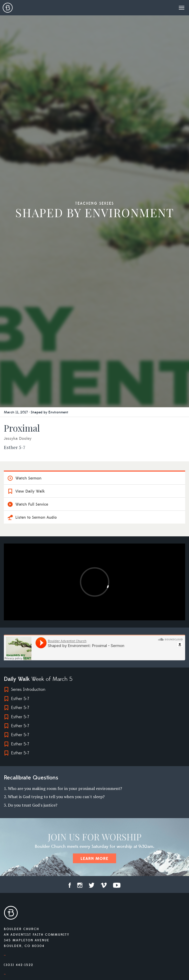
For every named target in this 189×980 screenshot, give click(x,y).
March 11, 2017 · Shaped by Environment (36, 412)
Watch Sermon (28, 478)
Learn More (94, 859)
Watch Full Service (32, 504)
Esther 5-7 (20, 699)
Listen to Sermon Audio (36, 517)
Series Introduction (28, 690)
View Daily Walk (30, 491)
